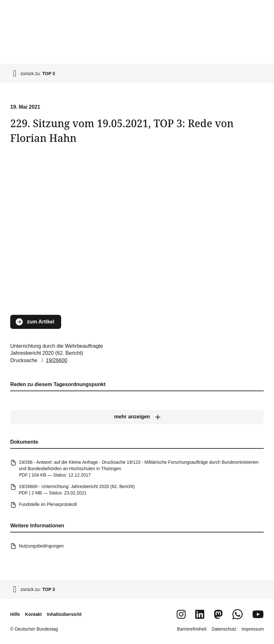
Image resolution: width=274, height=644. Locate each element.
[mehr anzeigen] (137, 417)
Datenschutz (224, 629)
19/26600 (53, 360)
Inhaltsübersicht (64, 614)
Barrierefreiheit (192, 629)
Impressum (253, 629)
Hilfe (15, 614)
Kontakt (33, 614)
